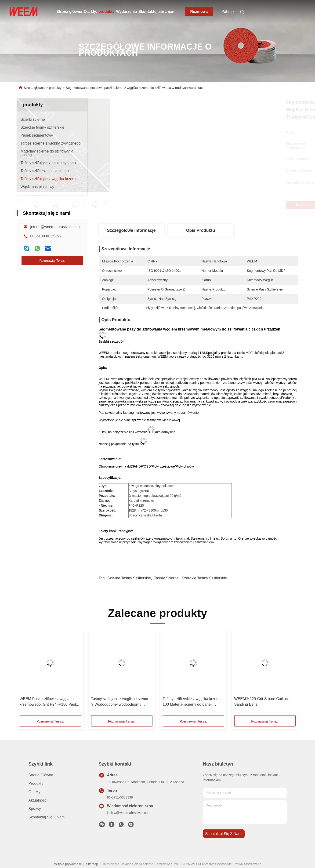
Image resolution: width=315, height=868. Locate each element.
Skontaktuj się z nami (157, 12)
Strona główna (69, 12)
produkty (106, 12)
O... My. (90, 12)
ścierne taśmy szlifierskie (129, 578)
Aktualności (38, 800)
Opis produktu (200, 230)
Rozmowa (199, 12)
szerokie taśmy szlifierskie (204, 578)
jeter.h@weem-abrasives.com (55, 227)
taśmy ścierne (166, 578)
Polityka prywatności (68, 864)
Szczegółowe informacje (131, 230)
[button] (34, 674)
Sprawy (35, 809)
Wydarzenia (126, 12)
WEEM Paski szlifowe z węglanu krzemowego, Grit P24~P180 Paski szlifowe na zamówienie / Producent (49, 702)
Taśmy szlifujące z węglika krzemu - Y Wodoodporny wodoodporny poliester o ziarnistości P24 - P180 (121, 702)
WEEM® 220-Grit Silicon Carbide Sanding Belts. (262, 702)
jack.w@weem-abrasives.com (129, 813)
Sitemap (92, 864)
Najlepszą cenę (225, 205)
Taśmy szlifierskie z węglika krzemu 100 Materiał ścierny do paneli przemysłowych (192, 702)
